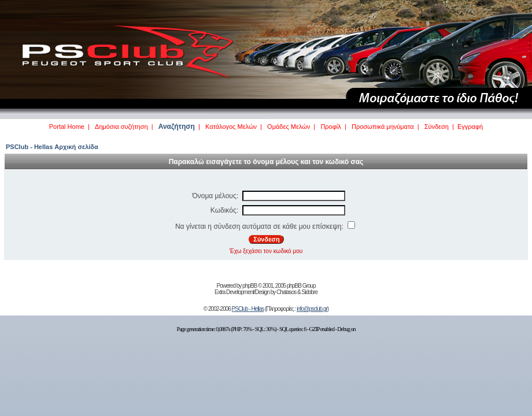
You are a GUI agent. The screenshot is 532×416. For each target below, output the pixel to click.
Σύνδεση (437, 127)
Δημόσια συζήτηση (121, 127)
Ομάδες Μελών (289, 127)
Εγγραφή (470, 127)
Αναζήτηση (177, 127)
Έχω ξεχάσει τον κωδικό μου (266, 251)
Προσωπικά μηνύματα (383, 127)
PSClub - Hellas (248, 309)
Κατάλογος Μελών (231, 127)
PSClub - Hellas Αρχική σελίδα (52, 147)
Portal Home (67, 127)
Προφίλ (330, 127)
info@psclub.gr (312, 309)
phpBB (250, 286)
